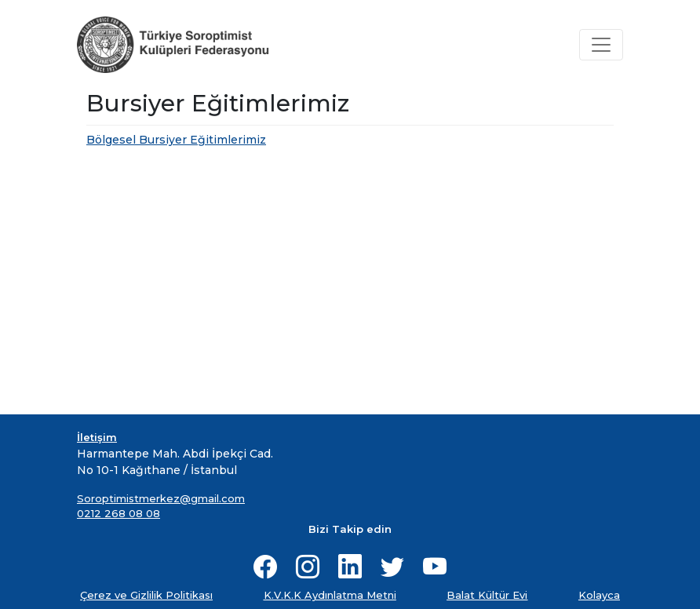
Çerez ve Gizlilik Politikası (146, 595)
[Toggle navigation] (601, 45)
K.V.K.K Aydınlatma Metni (330, 595)
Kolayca (599, 595)
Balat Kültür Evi (487, 595)
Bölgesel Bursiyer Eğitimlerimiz (176, 140)
